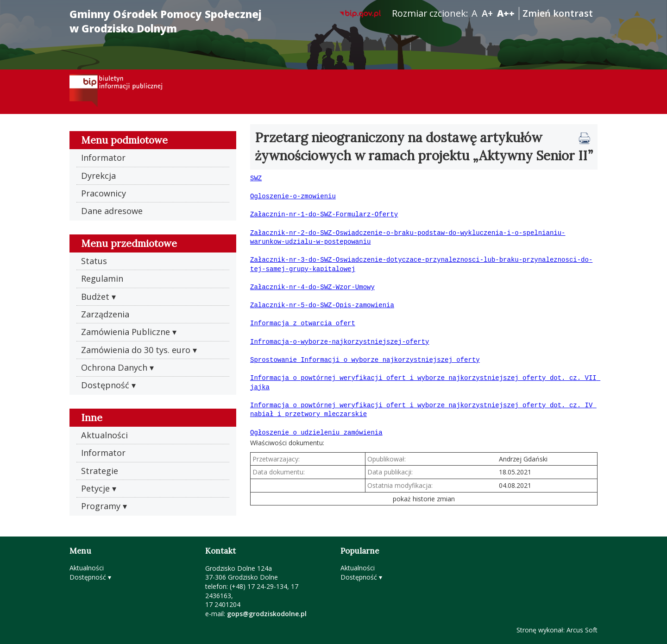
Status (94, 261)
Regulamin (102, 278)
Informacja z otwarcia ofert (303, 324)
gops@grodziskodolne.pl (267, 614)
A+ (487, 13)
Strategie (100, 471)
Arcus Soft (582, 630)
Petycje (95, 488)
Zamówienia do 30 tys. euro (136, 350)
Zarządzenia (105, 314)
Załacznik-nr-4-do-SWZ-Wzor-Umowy (312, 287)
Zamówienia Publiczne (126, 332)
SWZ (256, 179)
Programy (101, 506)
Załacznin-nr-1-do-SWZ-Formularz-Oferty (324, 215)
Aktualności (104, 435)
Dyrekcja (98, 176)
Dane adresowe (112, 211)
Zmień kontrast (558, 13)
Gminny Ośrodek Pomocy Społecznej (166, 21)
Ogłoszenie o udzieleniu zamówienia (316, 433)
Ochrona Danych (114, 367)
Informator (103, 158)
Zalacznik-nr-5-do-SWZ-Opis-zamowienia (322, 306)
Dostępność (105, 385)
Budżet (95, 297)
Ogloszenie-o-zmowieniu (293, 197)
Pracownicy (104, 193)
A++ (506, 13)
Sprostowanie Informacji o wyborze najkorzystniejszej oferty (365, 360)
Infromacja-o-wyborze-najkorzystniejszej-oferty (340, 342)
